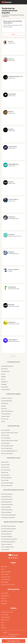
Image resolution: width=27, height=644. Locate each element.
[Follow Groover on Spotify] (16, 558)
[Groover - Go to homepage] (13, 555)
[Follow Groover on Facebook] (11, 558)
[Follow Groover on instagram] (9, 558)
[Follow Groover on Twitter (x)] (18, 558)
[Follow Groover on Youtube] (14, 558)
